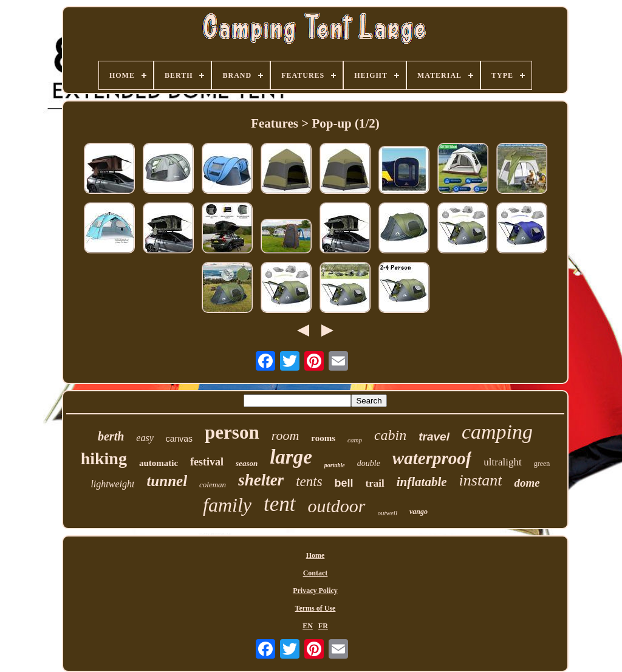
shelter (261, 480)
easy (145, 438)
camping (497, 432)
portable (335, 465)
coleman (213, 485)
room (285, 435)
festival (207, 462)
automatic (159, 463)
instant (481, 480)
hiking (104, 458)
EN (308, 626)
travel (434, 437)
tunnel (167, 481)
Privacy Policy (315, 591)
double (369, 463)
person (232, 432)
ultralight (502, 462)
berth (111, 436)
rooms (323, 438)
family (227, 505)
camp (355, 440)
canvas (179, 439)
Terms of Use (316, 608)
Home (316, 555)
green (542, 464)
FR (323, 626)
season (247, 463)
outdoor (337, 506)
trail (375, 483)
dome (527, 483)
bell (344, 483)
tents (309, 482)
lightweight (112, 484)
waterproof (432, 458)
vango (419, 512)
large (291, 457)
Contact (316, 573)
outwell (388, 513)
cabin (390, 435)
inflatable (422, 482)
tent (279, 504)
